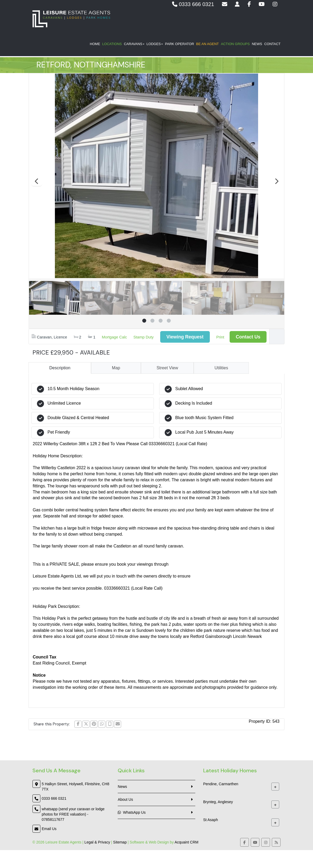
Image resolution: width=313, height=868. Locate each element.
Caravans (134, 45)
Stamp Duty (144, 337)
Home (95, 45)
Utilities (221, 368)
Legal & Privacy (97, 842)
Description (60, 368)
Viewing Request (185, 337)
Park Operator (179, 45)
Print (220, 337)
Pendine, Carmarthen (221, 784)
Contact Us (248, 337)
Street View (167, 368)
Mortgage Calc (114, 337)
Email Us (49, 829)
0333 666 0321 (193, 4)
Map (116, 368)
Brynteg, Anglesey (218, 802)
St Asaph (211, 820)
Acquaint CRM (187, 842)
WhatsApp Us (132, 812)
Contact (272, 45)
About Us (125, 799)
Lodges (155, 45)
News (257, 45)
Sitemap (120, 842)
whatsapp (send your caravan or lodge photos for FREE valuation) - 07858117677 (73, 814)
